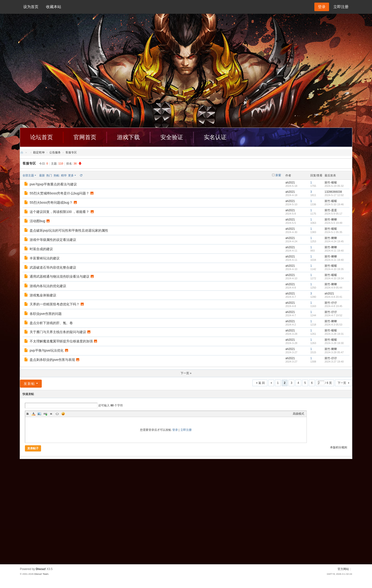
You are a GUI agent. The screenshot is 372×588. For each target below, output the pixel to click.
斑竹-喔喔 (331, 183)
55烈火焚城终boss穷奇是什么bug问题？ (59, 193)
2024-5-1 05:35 (333, 232)
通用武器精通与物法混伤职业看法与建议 (60, 276)
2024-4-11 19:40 (334, 251)
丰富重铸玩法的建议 (45, 258)
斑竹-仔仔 (331, 303)
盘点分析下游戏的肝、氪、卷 (51, 323)
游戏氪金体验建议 (43, 295)
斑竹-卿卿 (331, 220)
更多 (71, 175)
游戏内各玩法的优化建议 (48, 286)
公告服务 (55, 152)
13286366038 (333, 192)
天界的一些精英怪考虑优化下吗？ (55, 304)
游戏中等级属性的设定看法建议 (53, 240)
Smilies (63, 414)
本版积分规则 (339, 447)
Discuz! (41, 569)
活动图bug (37, 221)
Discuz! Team (41, 574)
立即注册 (341, 7)
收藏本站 (54, 7)
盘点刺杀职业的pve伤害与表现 (52, 360)
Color (33, 414)
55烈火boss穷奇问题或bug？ (51, 202)
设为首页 (31, 7)
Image (39, 414)
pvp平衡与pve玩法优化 (47, 350)
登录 (175, 430)
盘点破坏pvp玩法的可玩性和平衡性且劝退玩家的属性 (69, 230)
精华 (64, 175)
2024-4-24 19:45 (334, 241)
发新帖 (29, 384)
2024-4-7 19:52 (333, 315)
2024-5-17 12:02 (334, 195)
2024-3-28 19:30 (334, 343)
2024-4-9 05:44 (333, 288)
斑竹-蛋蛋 (331, 210)
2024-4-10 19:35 (334, 269)
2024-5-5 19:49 (333, 223)
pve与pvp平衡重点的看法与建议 (53, 184)
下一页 (342, 383)
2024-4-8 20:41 (333, 297)
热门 (49, 175)
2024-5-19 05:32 (334, 186)
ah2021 (290, 183)
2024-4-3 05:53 (333, 325)
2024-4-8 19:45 (333, 306)
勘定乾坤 (39, 152)
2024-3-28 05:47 (334, 352)
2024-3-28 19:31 (334, 334)
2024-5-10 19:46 (334, 204)
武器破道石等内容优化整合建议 (53, 267)
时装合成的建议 (41, 249)
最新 (42, 175)
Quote (51, 414)
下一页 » (186, 373)
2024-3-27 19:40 (334, 362)
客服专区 (29, 163)
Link (45, 414)
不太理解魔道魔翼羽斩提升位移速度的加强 (61, 341)
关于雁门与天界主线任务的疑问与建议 (58, 332)
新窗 (278, 175)
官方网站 (343, 569)
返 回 (262, 383)
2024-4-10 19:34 (334, 278)
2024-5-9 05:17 (333, 214)
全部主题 (28, 175)
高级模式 (298, 414)
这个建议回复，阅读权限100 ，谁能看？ (59, 212)
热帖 (56, 175)
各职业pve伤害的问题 (46, 314)
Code (57, 414)
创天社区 (22, 153)
